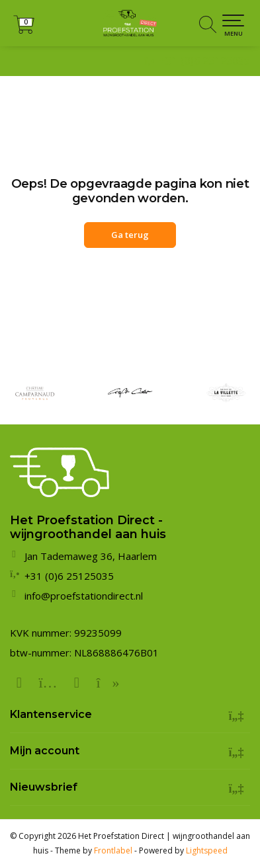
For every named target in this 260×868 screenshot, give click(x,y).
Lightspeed (207, 850)
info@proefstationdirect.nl (84, 596)
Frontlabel (113, 850)
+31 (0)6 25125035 (204, 61)
